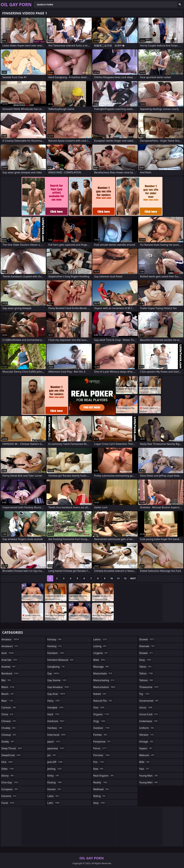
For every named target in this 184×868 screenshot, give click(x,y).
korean (54, 789)
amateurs (10, 646)
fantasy (55, 639)
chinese (9, 721)
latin (54, 803)
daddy (8, 742)
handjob (56, 707)
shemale (147, 646)
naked (100, 694)
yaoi (145, 769)
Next (133, 578)
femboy (55, 646)
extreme (9, 796)
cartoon (9, 707)
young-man (149, 776)
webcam (147, 755)
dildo (8, 769)
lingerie (101, 653)
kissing (55, 782)
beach (8, 694)
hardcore (56, 721)
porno (100, 748)
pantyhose (102, 742)
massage (101, 667)
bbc (7, 680)
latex (53, 796)
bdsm (8, 687)
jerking (55, 769)
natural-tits (103, 701)
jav (52, 755)
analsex (9, 667)
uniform (147, 728)
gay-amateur (58, 687)
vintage (147, 742)
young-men (149, 782)
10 (112, 578)
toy (145, 694)
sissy (145, 660)
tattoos (146, 680)
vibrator (147, 735)
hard (54, 714)
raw (99, 769)
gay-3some (57, 680)
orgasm (101, 714)
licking (100, 646)
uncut (146, 707)
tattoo (146, 673)
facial (8, 803)
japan (54, 742)
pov (99, 762)
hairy (54, 701)
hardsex (55, 728)
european (10, 789)
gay (54, 673)
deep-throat (12, 748)
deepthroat (12, 755)
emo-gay (10, 782)
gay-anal (57, 694)
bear (8, 701)
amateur (10, 639)
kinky (53, 776)
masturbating (104, 680)
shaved (147, 639)
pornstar (102, 755)
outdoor (102, 728)
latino (100, 639)
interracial (57, 735)
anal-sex (10, 660)
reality (101, 782)
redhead (101, 789)
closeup (9, 735)
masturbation (105, 687)
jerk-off (55, 762)
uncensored (149, 701)
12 (125, 578)
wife (145, 762)
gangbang (56, 667)
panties (100, 735)
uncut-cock (149, 714)
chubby (9, 728)
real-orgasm (104, 776)
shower (146, 653)
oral (99, 707)
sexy (99, 803)
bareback (10, 673)
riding (100, 796)
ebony (8, 776)
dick (7, 762)
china (8, 714)
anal (8, 653)
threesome (149, 687)
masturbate (103, 673)
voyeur (146, 748)
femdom (56, 653)
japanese (56, 748)
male (100, 660)
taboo (146, 667)
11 (118, 578)
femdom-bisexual (61, 660)
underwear (149, 721)
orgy (100, 721)
